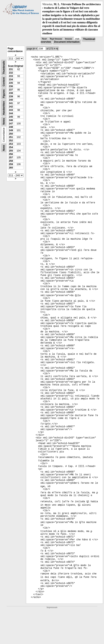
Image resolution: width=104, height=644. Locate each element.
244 (11, 113)
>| (57, 49)
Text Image (56, 39)
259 (11, 164)
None (4, 148)
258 (11, 161)
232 (11, 73)
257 (11, 158)
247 (11, 124)
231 (11, 69)
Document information (67, 42)
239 (11, 97)
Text (44, 39)
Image (69, 39)
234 (11, 80)
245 (11, 117)
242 (11, 107)
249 (11, 130)
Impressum (52, 607)
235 (11, 83)
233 (11, 76)
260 (11, 168)
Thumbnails (4, 67)
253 (11, 144)
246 (11, 120)
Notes (4, 121)
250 (11, 134)
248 (11, 127)
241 (11, 103)
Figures (4, 94)
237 (11, 90)
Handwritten (4, 108)
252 (11, 141)
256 (11, 154)
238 (11, 93)
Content (4, 82)
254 (11, 147)
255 (11, 151)
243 (11, 110)
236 (11, 86)
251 (11, 137)
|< (34, 49)
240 (11, 100)
